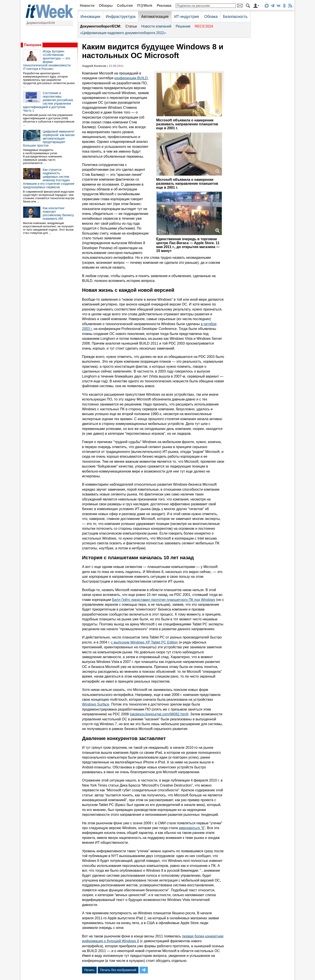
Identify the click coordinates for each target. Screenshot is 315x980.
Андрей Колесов (94, 66)
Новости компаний (156, 26)
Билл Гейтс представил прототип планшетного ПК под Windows (164, 600)
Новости (87, 6)
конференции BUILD (131, 78)
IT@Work (145, 6)
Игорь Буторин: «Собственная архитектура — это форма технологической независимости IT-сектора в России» (47, 60)
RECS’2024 (204, 26)
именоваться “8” (192, 828)
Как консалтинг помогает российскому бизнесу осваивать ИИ (58, 213)
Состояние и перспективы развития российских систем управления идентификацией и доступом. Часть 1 (48, 102)
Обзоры (106, 6)
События (125, 6)
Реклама (164, 6)
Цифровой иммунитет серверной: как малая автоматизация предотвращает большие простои (49, 138)
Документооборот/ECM (41, 23)
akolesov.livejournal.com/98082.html (159, 714)
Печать (89, 970)
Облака (211, 17)
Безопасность (235, 17)
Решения (183, 26)
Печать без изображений (118, 970)
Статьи (131, 26)
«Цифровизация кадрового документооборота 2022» (123, 33)
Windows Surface (96, 704)
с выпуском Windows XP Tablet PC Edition (144, 642)
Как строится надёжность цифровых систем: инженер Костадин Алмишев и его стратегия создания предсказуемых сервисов (49, 178)
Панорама (33, 45)
